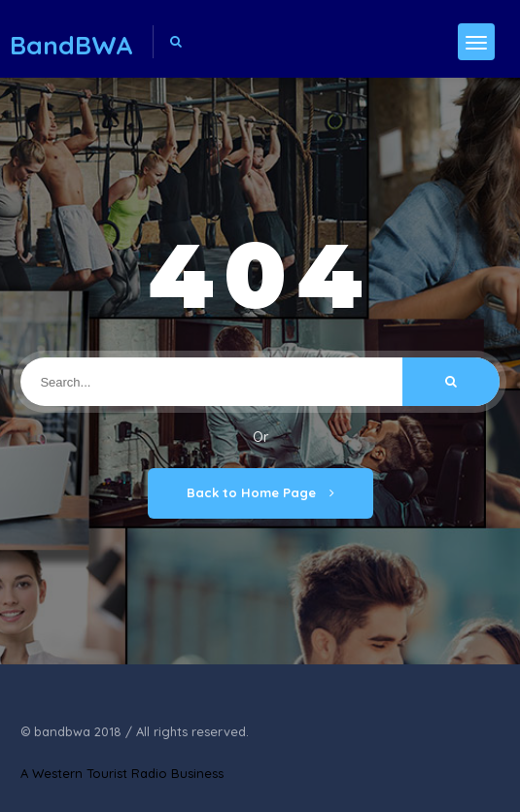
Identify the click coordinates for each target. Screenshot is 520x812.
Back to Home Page (260, 492)
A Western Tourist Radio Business (122, 773)
